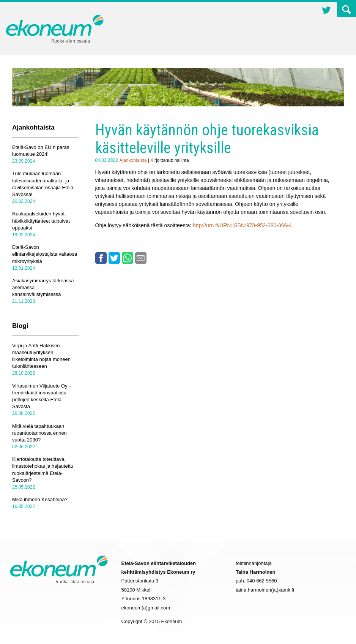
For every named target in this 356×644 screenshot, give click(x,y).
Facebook (101, 258)
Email (141, 258)
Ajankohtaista (133, 160)
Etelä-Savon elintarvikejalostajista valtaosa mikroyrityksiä (45, 254)
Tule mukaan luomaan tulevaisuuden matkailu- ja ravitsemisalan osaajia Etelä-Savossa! (43, 184)
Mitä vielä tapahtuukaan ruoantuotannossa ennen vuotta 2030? (39, 433)
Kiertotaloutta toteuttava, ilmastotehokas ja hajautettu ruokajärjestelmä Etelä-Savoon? (43, 470)
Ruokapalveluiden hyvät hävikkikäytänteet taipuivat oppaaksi (41, 221)
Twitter (326, 11)
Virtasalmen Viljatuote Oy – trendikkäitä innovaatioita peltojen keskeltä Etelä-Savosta (42, 396)
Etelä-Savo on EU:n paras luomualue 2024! (41, 151)
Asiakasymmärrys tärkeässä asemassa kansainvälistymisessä (43, 287)
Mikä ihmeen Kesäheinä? (40, 499)
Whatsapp (128, 258)
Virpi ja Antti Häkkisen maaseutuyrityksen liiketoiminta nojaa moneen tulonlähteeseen (41, 356)
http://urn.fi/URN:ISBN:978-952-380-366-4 (242, 225)
